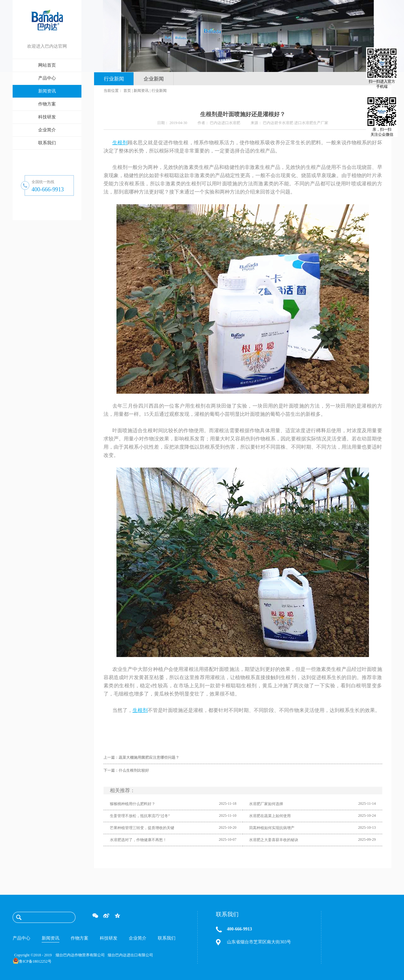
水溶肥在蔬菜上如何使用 (270, 816)
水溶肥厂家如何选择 (266, 804)
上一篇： (141, 757)
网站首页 (47, 65)
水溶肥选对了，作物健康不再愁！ (138, 840)
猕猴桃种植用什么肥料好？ (133, 804)
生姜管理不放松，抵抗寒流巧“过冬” (140, 816)
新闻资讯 (141, 91)
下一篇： (126, 770)
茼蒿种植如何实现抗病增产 (272, 828)
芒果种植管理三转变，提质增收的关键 (142, 828)
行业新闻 (159, 91)
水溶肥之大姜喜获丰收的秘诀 (274, 840)
